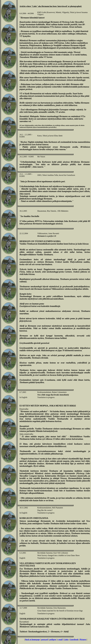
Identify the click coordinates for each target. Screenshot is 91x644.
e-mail (60, 639)
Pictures (83, 639)
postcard (45, 639)
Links (66, 639)
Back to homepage (32, 639)
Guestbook (74, 639)
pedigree (53, 639)
